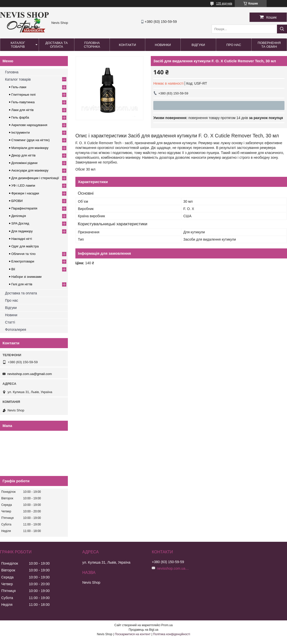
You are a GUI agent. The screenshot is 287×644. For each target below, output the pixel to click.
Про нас (234, 45)
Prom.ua (167, 625)
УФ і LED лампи (23, 185)
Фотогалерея (16, 330)
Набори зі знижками (26, 277)
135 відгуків (224, 4)
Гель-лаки (19, 87)
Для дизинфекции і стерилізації (35, 178)
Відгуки (198, 45)
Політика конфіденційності (172, 634)
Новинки (163, 45)
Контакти (127, 45)
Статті (10, 322)
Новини (11, 315)
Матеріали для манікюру (30, 148)
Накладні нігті (22, 239)
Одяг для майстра (25, 246)
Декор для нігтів (23, 155)
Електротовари (23, 261)
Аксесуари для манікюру (30, 170)
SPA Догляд (20, 223)
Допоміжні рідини (24, 163)
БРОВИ (17, 201)
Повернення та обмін (269, 45)
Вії (13, 269)
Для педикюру (22, 231)
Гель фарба (20, 117)
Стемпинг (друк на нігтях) (31, 140)
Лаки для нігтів (22, 110)
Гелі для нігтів (22, 284)
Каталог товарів (18, 45)
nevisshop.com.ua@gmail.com (30, 374)
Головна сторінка (92, 45)
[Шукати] (282, 29)
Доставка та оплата (57, 45)
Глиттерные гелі (23, 95)
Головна (12, 72)
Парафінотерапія (24, 208)
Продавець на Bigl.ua (143, 630)
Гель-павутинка (23, 102)
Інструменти (20, 132)
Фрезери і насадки (25, 193)
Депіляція (19, 216)
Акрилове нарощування (29, 125)
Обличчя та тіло (23, 254)
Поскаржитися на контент (133, 634)
